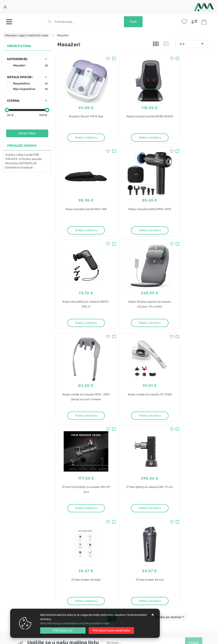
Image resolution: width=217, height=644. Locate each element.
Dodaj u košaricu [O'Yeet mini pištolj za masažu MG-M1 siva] (190, 316)
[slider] (7, 110)
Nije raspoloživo (31, 89)
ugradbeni (118, 571)
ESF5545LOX (28, 163)
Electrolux (12, 163)
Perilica (26, 159)
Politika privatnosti (120, 494)
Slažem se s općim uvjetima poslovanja (136, 458)
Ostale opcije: (20, 77)
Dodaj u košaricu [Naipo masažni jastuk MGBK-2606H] (136, 135)
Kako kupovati (67, 500)
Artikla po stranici (168, 423)
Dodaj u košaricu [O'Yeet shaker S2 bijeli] (136, 406)
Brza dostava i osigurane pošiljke (79, 506)
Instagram (113, 466)
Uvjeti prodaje (67, 488)
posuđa (37, 159)
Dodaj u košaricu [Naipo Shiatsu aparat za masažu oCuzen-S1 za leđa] (190, 225)
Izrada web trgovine (202, 638)
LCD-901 (118, 606)
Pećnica (117, 542)
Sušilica (10, 155)
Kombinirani (13, 168)
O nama (113, 488)
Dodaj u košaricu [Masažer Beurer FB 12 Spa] (81, 135)
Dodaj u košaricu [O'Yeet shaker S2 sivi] (190, 406)
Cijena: (13, 101)
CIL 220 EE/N (121, 585)
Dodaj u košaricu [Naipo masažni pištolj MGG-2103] (81, 225)
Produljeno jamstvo (121, 500)
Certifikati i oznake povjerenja (128, 512)
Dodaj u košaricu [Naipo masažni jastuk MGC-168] (190, 135)
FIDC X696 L (120, 556)
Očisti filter (27, 133)
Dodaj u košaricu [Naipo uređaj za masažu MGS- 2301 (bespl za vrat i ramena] (81, 316)
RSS (150, 466)
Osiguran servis (68, 512)
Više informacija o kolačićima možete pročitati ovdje (75, 623)
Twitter (91, 466)
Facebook (71, 466)
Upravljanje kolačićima (73, 518)
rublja (20, 155)
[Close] (63, 631)
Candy (29, 155)
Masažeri (31, 65)
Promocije (115, 506)
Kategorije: (17, 59)
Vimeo (133, 466)
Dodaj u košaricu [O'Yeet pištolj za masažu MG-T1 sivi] (81, 406)
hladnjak (27, 168)
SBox (115, 599)
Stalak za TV (120, 592)
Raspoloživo (31, 84)
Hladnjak (118, 564)
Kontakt (62, 494)
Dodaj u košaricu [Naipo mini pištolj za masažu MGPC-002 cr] (136, 225)
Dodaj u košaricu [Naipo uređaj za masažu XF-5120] (136, 316)
